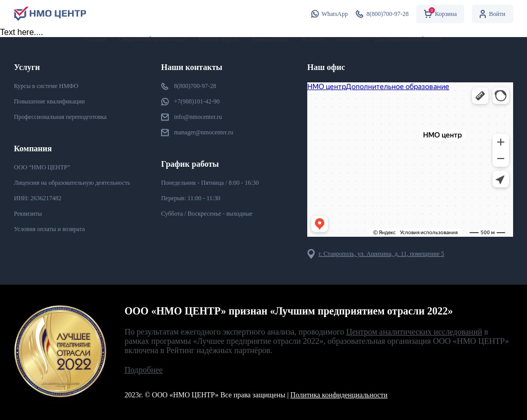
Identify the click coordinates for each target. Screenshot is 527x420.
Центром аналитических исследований (414, 332)
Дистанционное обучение (408, 39)
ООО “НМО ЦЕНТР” (42, 167)
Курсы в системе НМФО (46, 86)
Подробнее (144, 370)
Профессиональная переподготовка (60, 117)
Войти (493, 14)
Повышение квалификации (49, 101)
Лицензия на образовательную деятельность (72, 183)
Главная (96, 39)
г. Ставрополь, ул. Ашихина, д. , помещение (376, 254)
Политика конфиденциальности (339, 395)
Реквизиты (28, 214)
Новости (313, 39)
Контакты (349, 39)
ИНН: (38, 198)
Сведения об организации (152, 39)
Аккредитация (270, 39)
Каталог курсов (219, 39)
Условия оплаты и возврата (49, 229)
